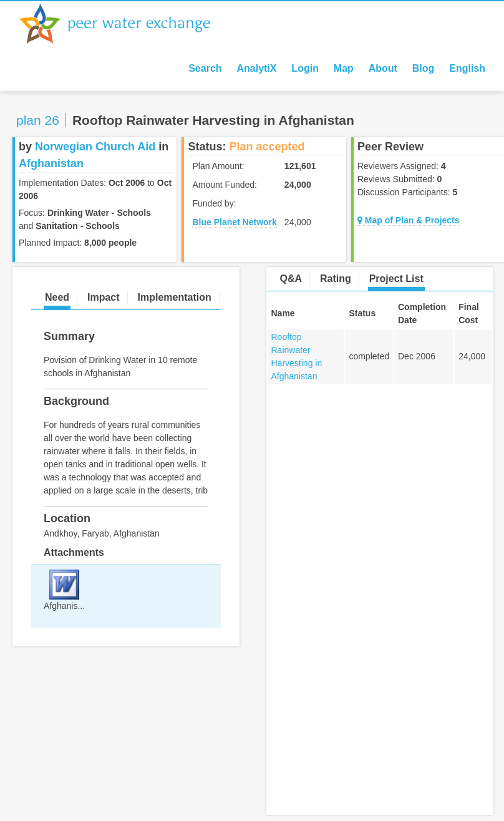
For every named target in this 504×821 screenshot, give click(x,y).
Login (305, 68)
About (383, 68)
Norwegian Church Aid (95, 147)
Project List (396, 279)
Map (344, 68)
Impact (104, 297)
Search (205, 68)
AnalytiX (256, 68)
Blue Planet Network (234, 222)
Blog (424, 68)
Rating (336, 279)
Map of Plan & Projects (409, 220)
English (467, 68)
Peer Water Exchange (125, 24)
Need (57, 297)
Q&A (291, 279)
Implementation (174, 297)
